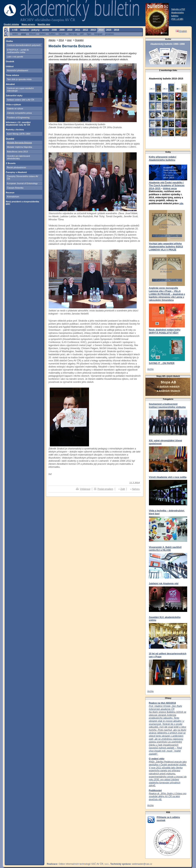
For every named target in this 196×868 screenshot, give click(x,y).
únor (24, 34)
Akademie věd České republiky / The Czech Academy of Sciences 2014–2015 (167, 186)
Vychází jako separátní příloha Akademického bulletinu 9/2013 (166, 245)
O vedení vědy (157, 759)
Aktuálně (10, 84)
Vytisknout (85, 489)
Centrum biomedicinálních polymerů (24, 45)
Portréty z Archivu (15, 130)
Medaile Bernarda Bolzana (20, 143)
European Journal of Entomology (22, 183)
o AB (15, 30)
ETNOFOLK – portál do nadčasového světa (18, 51)
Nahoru (136, 489)
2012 (85, 30)
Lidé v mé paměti (15, 57)
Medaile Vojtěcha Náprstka (20, 147)
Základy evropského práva (19, 113)
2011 (78, 30)
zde (181, 203)
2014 (101, 30)
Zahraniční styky (14, 96)
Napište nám (44, 24)
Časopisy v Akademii (16, 172)
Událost (10, 66)
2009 (62, 30)
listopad (98, 34)
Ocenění (10, 139)
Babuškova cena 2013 (18, 152)
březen (33, 34)
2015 (109, 30)
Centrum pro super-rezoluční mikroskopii (20, 89)
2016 (116, 30)
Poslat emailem (105, 489)
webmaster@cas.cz (142, 864)
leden (15, 34)
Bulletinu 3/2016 (168, 730)
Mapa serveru (28, 24)
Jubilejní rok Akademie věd (164, 584)
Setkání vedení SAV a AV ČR (21, 100)
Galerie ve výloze (15, 109)
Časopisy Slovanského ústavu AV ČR (23, 178)
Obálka (9, 41)
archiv (45, 30)
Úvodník (10, 61)
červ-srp (73, 34)
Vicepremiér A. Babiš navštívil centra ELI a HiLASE (165, 549)
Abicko (52, 40)
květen (52, 34)
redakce (24, 30)
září (82, 34)
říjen (89, 34)
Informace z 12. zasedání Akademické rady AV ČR (18, 124)
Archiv (151, 369)
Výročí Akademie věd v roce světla (168, 477)
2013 (93, 30)
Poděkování (155, 790)
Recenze (10, 193)
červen (62, 34)
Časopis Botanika (15, 188)
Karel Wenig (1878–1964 (19, 134)
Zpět (123, 489)
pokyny (35, 30)
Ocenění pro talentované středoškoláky (19, 157)
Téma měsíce (13, 75)
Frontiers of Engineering (18, 118)
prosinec (110, 34)
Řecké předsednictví (17, 167)
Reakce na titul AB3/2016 (163, 703)
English (181, 31)
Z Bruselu (11, 163)
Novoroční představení (18, 70)
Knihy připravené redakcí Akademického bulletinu (163, 158)
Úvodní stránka (11, 24)
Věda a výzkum (13, 105)
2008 (54, 30)
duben (42, 34)
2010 (70, 30)
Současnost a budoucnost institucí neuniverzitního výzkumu (167, 406)
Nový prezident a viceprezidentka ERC (23, 203)
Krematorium (13, 197)
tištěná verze (170, 189)
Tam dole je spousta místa (19, 79)
